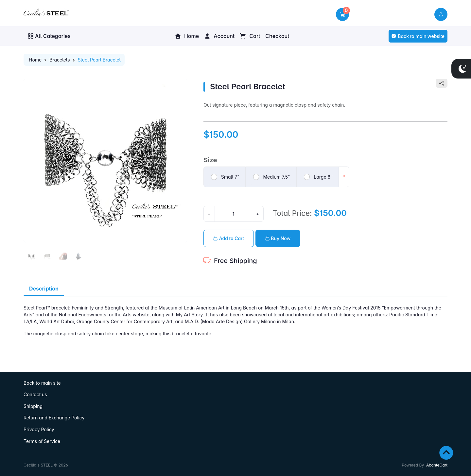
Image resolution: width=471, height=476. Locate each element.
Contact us (35, 394)
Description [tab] (44, 289)
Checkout (277, 36)
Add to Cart (229, 238)
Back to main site (42, 383)
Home (187, 36)
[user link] (441, 14)
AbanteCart (437, 465)
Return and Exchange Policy (54, 418)
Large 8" (323, 177)
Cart (250, 36)
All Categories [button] (49, 36)
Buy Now (278, 238)
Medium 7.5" (276, 177)
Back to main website (418, 36)
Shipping (33, 406)
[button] (342, 14)
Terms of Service (42, 441)
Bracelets (60, 60)
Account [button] (219, 36)
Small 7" (230, 177)
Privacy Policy (39, 429)
